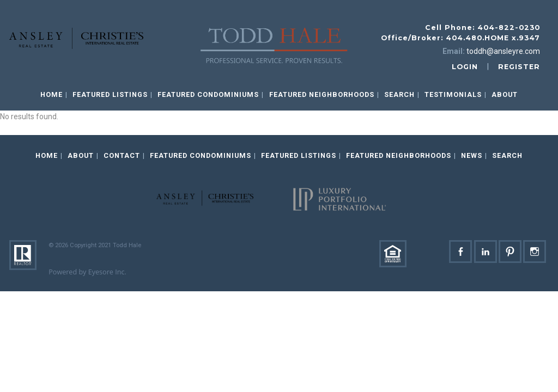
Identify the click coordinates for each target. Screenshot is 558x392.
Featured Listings (110, 94)
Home (51, 94)
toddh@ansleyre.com (503, 51)
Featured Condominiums (208, 94)
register (519, 67)
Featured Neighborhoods (322, 94)
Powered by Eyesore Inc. (87, 272)
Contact (122, 155)
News (472, 155)
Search (399, 94)
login (465, 67)
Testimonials (453, 94)
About (505, 94)
